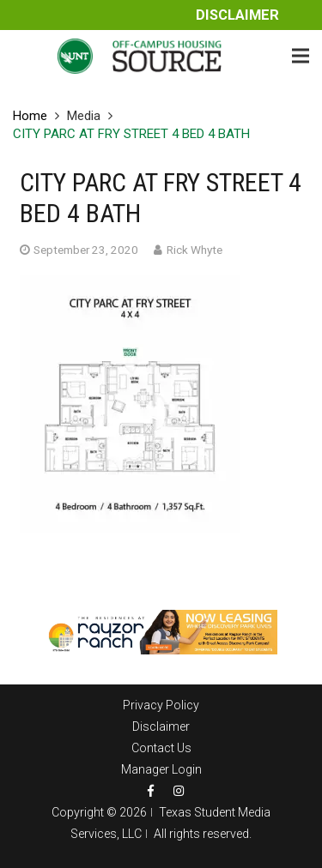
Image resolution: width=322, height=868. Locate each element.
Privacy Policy (161, 705)
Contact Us (161, 748)
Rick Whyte (194, 250)
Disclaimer (237, 15)
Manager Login (161, 769)
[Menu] (301, 56)
